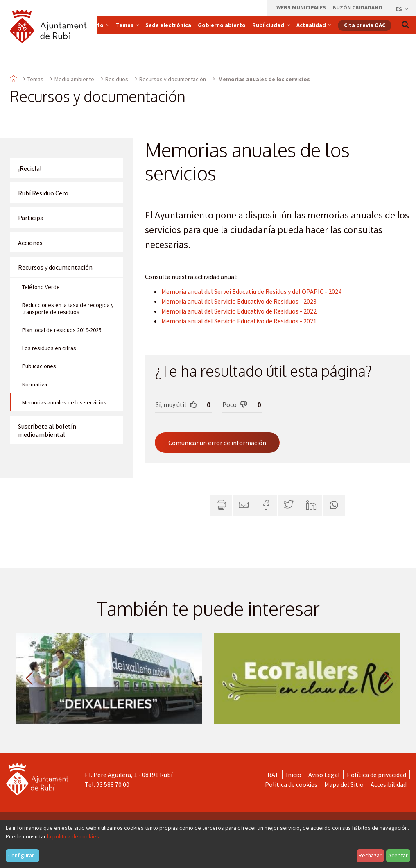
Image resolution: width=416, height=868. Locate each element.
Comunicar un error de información (217, 443)
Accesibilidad (389, 784)
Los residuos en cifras (49, 348)
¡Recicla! (30, 168)
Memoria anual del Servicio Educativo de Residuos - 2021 (239, 321)
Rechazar (370, 855)
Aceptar (398, 855)
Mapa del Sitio (344, 784)
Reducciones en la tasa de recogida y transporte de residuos (68, 309)
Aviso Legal (324, 775)
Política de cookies (291, 784)
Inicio (294, 775)
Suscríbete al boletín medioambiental (47, 430)
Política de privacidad (376, 775)
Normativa (35, 384)
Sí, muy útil (176, 404)
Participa (31, 218)
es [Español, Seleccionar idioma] (402, 9)
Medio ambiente (74, 79)
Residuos (117, 79)
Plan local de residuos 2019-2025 (62, 330)
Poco (235, 404)
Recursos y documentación (173, 79)
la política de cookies (73, 836)
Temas (35, 79)
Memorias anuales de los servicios (64, 402)
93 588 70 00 (113, 784)
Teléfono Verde (41, 287)
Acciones (30, 243)
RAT (273, 775)
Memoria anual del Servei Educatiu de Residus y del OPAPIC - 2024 (251, 291)
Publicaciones (39, 366)
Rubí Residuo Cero (43, 193)
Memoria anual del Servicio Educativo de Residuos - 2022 (239, 311)
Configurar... (23, 855)
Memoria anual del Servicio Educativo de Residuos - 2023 (239, 301)
